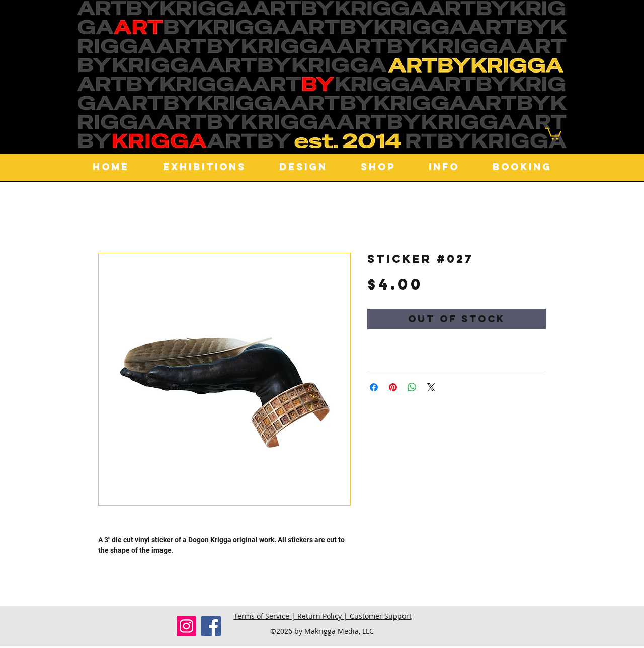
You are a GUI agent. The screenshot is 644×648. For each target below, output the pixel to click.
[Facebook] (211, 626)
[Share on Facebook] (374, 387)
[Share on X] (431, 387)
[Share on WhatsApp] (412, 387)
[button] (553, 133)
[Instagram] (186, 626)
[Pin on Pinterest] (393, 387)
